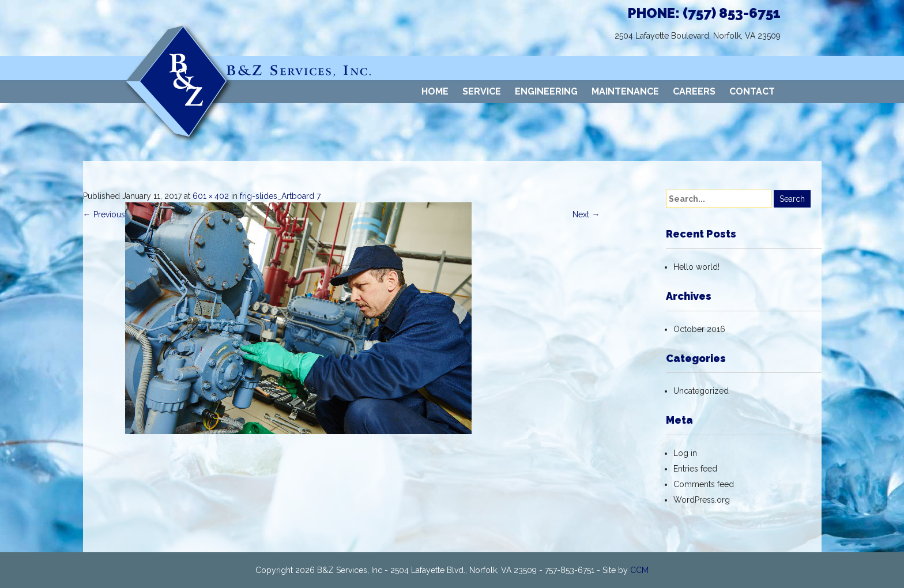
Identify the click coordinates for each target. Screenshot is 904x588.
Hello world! (696, 267)
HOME (435, 91)
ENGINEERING (546, 91)
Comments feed (704, 484)
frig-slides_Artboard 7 (280, 196)
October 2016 (699, 329)
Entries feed (695, 469)
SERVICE (482, 91)
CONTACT (752, 91)
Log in (685, 453)
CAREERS (694, 91)
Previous (104, 214)
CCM (639, 570)
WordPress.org (702, 500)
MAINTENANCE (625, 91)
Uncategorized (701, 391)
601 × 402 (211, 196)
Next (586, 214)
